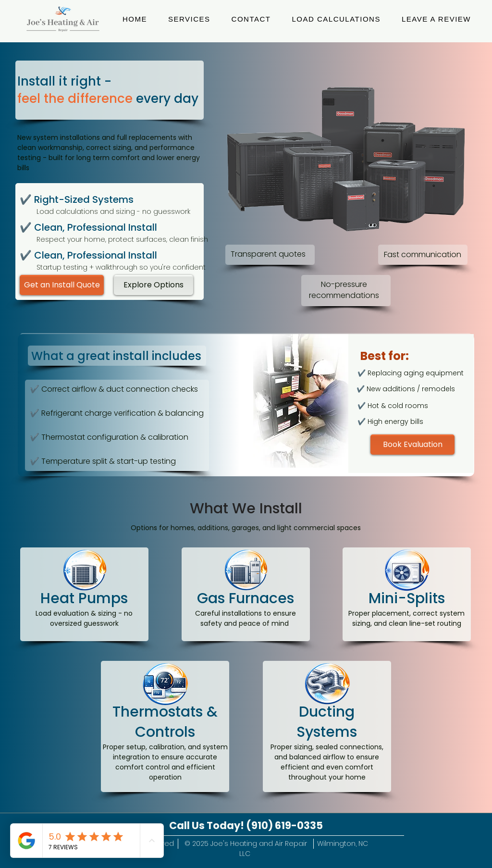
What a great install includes (116, 356)
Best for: (385, 356)
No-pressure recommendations (344, 290)
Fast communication (423, 254)
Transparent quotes (268, 254)
